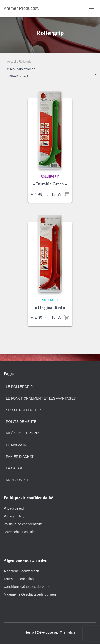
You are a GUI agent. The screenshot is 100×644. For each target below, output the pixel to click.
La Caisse (15, 468)
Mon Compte (18, 480)
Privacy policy (14, 516)
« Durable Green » (50, 184)
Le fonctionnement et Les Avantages (41, 398)
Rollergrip (50, 177)
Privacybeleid (14, 508)
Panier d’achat (20, 457)
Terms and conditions (20, 579)
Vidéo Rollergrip (23, 433)
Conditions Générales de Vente (27, 587)
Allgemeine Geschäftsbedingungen (30, 594)
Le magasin (16, 445)
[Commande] (50, 77)
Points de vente (21, 422)
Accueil (12, 62)
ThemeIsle (67, 632)
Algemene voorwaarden (21, 571)
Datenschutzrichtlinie (19, 532)
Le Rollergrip (19, 387)
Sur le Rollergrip (23, 410)
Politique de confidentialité (23, 524)
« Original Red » (50, 308)
